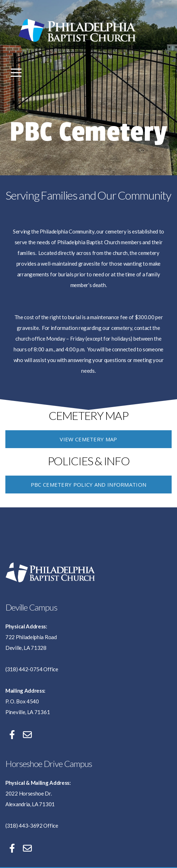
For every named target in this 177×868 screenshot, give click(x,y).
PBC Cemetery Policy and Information (89, 485)
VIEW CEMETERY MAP (88, 439)
